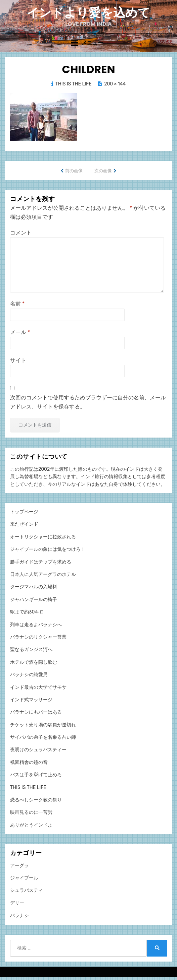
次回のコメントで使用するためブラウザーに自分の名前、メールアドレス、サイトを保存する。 (88, 402)
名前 (17, 304)
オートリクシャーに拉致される (43, 537)
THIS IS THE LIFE (74, 84)
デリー (17, 903)
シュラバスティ (27, 890)
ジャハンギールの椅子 (34, 600)
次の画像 (103, 171)
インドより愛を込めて (88, 13)
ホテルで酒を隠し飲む (34, 662)
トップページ (24, 512)
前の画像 (74, 171)
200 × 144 (115, 84)
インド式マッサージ (31, 700)
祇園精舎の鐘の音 (29, 762)
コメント (21, 233)
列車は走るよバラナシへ (36, 625)
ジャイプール (24, 878)
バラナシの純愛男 (29, 675)
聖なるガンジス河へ (31, 649)
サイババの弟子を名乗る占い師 (43, 737)
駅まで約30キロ (27, 612)
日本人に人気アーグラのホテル (43, 574)
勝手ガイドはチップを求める (41, 562)
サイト (18, 360)
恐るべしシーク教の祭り (36, 800)
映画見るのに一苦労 (31, 812)
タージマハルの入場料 (34, 587)
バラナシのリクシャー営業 (38, 637)
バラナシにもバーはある (36, 712)
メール (20, 332)
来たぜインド (24, 524)
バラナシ (19, 916)
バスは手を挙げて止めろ (36, 775)
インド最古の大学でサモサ (38, 687)
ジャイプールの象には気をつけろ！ (48, 549)
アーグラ (19, 866)
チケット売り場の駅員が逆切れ (43, 725)
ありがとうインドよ (31, 825)
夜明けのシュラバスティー (38, 750)
